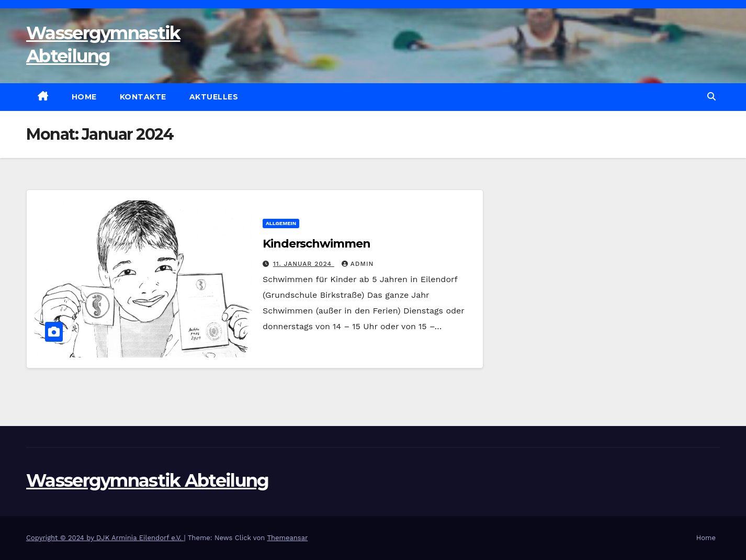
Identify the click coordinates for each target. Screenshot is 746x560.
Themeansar (287, 538)
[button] (711, 97)
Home (84, 97)
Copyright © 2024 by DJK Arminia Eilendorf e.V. (105, 538)
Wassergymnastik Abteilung (148, 480)
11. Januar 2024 (304, 264)
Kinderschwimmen (317, 244)
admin (358, 264)
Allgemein (281, 223)
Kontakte (143, 97)
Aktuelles (214, 97)
